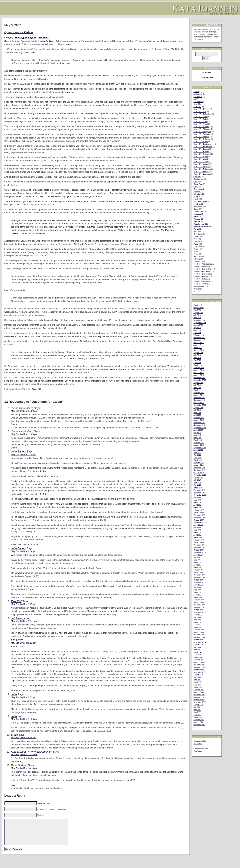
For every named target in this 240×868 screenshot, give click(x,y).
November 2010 (199, 470)
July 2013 (197, 410)
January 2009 (199, 512)
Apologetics (198, 94)
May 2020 (197, 310)
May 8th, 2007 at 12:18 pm (24, 755)
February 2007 (199, 570)
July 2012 (197, 433)
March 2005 (198, 627)
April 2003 (197, 685)
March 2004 (198, 657)
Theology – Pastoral (201, 276)
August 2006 (198, 585)
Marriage (197, 219)
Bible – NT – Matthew (201, 127)
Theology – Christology (202, 266)
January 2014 (199, 395)
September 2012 (200, 428)
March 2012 (198, 440)
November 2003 (199, 667)
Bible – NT (197, 107)
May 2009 (197, 503)
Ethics (196, 197)
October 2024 (199, 308)
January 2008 (199, 542)
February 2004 (199, 660)
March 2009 (198, 507)
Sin (195, 251)
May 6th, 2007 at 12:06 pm (24, 434)
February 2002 (199, 720)
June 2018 (197, 330)
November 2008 (199, 517)
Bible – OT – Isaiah (201, 157)
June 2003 (197, 680)
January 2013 (199, 420)
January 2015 (199, 375)
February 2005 (199, 630)
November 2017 (199, 340)
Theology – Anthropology (203, 264)
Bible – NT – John (200, 117)
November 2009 (199, 493)
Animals (196, 92)
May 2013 (197, 413)
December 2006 (199, 575)
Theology (197, 261)
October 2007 (199, 550)
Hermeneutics (199, 207)
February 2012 (199, 443)
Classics (197, 187)
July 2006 (197, 587)
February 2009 (199, 510)
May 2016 (197, 360)
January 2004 (199, 662)
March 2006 (198, 597)
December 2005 (199, 605)
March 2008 (198, 537)
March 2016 (198, 365)
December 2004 (199, 635)
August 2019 (198, 313)
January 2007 (199, 572)
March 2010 (198, 488)
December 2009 (199, 490)
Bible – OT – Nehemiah (202, 169)
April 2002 (197, 715)
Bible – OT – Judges (201, 164)
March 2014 (198, 390)
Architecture (198, 97)
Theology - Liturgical (25, 37)
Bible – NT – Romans (201, 137)
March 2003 (198, 687)
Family (196, 199)
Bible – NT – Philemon (202, 129)
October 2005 (199, 610)
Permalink (44, 37)
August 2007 (198, 555)
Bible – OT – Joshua (201, 162)
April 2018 (197, 333)
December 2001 (199, 725)
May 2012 (197, 438)
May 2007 (197, 562)
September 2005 (200, 612)
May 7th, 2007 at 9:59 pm (24, 697)
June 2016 (197, 358)
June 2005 (197, 620)
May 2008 (197, 532)
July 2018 (197, 328)
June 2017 (197, 345)
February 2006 (199, 600)
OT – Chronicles (199, 234)
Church (196, 182)
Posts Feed (207, 73)
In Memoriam (198, 212)
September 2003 (200, 672)
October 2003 (199, 670)
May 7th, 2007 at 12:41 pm (24, 621)
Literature (197, 217)
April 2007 (197, 565)
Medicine (197, 221)
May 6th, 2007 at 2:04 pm (24, 551)
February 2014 (199, 393)
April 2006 (197, 595)
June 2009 (197, 500)
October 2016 (199, 350)
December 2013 (199, 398)
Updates (197, 289)
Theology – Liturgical (201, 274)
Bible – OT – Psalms (201, 172)
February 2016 (199, 368)
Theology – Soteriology (202, 281)
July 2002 (197, 707)
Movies (196, 229)
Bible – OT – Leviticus (202, 167)
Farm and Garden (200, 202)
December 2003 (199, 665)
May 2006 (197, 592)
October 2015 (199, 373)
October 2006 (199, 580)
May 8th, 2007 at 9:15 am (24, 738)
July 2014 (197, 385)
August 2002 (198, 705)
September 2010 (200, 475)
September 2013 (200, 405)
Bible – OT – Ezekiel (201, 152)
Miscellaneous (199, 224)
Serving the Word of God (49, 41)
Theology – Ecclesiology (202, 269)
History (196, 209)
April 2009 (197, 505)
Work (195, 291)
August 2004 (198, 645)
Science (196, 249)
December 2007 (199, 545)
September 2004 (200, 642)
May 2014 (197, 388)
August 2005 (198, 615)
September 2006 (200, 582)
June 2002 (197, 710)
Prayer (196, 244)
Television (197, 259)
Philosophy (198, 236)
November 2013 (199, 400)
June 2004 (197, 650)
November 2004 (199, 637)
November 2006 (199, 577)
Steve (14, 735)
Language (197, 214)
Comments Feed (207, 78)
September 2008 (200, 522)
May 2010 (197, 485)
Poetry (196, 239)
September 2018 (200, 323)
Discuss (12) (36, 389)
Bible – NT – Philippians (202, 132)
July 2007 (197, 557)
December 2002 (199, 695)
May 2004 (197, 652)
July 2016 (197, 355)
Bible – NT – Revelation (202, 134)
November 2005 (199, 607)
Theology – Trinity (200, 284)
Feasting (197, 204)
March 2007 (198, 567)
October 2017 (199, 343)
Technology (198, 256)
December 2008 (199, 515)
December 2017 (199, 338)
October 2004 (199, 640)
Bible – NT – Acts (200, 112)
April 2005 (197, 625)
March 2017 (198, 348)
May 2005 (197, 622)
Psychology (198, 246)
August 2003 (198, 675)
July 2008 (197, 527)
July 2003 (197, 677)
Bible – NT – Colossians (202, 114)
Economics (198, 192)
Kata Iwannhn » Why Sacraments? (31, 752)
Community (198, 189)
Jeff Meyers (18, 618)
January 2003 (199, 692)
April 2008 (197, 535)
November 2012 (199, 425)
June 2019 (197, 318)
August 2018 (198, 325)
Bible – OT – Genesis (201, 154)
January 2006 (199, 602)
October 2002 (199, 700)
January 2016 (199, 370)
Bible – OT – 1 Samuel (202, 139)
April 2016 (197, 363)
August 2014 (198, 383)
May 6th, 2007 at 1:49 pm (24, 454)
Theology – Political (201, 279)
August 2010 (198, 478)
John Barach (18, 452)
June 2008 (197, 530)
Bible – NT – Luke (200, 122)
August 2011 (198, 450)
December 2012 (199, 423)
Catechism (197, 177)
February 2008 (199, 540)
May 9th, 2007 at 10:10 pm (24, 768)
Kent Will (16, 601)
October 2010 (199, 473)
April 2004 (197, 655)
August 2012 (198, 430)
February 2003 (199, 690)
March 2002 (198, 717)
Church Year (198, 184)
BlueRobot (197, 751)
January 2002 (199, 722)
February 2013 (199, 418)
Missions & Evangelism (202, 226)
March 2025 (198, 305)
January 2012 (199, 445)
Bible (195, 104)
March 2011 (198, 460)
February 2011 (199, 463)
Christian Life (198, 179)
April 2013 (197, 415)
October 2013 (199, 403)
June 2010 (197, 483)
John (14, 694)
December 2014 (199, 378)
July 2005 (197, 617)
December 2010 (199, 468)
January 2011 (199, 465)
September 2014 (200, 380)
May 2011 (197, 455)
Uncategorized (199, 286)
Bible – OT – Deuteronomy (203, 144)
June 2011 (197, 453)
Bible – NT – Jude (200, 119)
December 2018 (199, 320)
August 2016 (198, 353)
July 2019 (197, 315)
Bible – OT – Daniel (201, 142)
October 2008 (199, 520)
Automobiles (198, 102)
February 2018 (199, 335)
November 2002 (199, 697)
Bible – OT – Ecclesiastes (203, 147)
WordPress (198, 744)
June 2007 (197, 560)
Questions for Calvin (19, 32)
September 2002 (200, 702)
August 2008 (198, 525)
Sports (196, 254)
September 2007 (200, 552)
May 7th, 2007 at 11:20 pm (24, 719)
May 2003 (197, 682)
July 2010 (197, 480)
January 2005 (199, 632)
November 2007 (199, 547)
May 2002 (197, 712)
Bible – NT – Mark (200, 124)
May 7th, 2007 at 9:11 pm (24, 643)
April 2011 (197, 458)
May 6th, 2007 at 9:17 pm (24, 604)
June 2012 (197, 435)
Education (197, 194)
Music (196, 231)
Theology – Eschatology (202, 271)
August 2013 (198, 408)
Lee (13, 640)
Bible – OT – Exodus (201, 149)
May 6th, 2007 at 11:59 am (24, 411)
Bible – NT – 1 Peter (201, 109)
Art (195, 99)
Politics (196, 241)
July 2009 (197, 498)
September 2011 (200, 448)
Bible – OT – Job (200, 159)
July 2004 (197, 647)
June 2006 (197, 590)
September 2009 (200, 495)
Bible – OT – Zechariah (202, 174)
